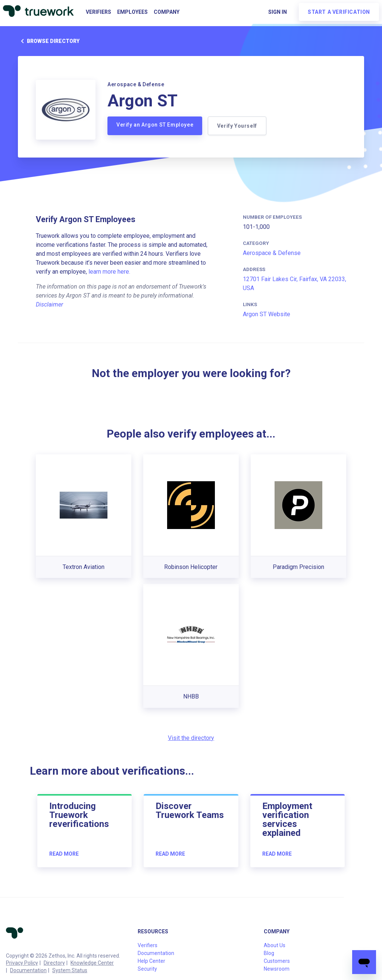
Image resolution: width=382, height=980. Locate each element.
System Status (70, 970)
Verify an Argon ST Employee (155, 125)
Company (167, 12)
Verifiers (98, 12)
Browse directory (49, 41)
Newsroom (277, 969)
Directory (54, 963)
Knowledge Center (92, 963)
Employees (132, 12)
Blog (269, 953)
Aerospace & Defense (272, 253)
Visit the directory (191, 738)
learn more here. (109, 272)
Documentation (28, 970)
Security (147, 969)
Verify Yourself (237, 126)
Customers (277, 961)
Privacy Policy (22, 963)
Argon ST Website (267, 314)
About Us (275, 945)
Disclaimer (49, 304)
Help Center (151, 961)
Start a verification (339, 12)
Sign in (278, 12)
